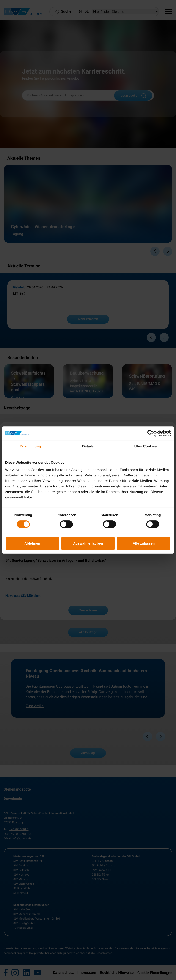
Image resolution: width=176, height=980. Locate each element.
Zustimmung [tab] (31, 446)
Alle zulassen (144, 543)
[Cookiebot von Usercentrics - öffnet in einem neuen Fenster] (151, 433)
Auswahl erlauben (88, 543)
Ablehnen (32, 543)
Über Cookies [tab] (146, 446)
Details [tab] (88, 446)
